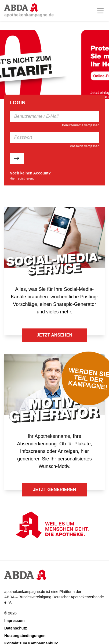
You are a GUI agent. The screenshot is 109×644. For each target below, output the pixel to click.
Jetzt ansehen (54, 335)
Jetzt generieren (55, 490)
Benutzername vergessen (81, 125)
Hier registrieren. (22, 178)
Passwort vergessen (85, 146)
